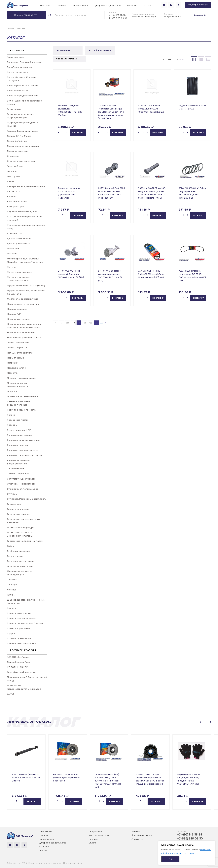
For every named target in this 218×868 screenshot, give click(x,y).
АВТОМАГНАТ (18, 50)
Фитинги (12, 580)
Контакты (148, 6)
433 (91, 323)
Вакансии (132, 6)
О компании (45, 6)
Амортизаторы (16, 57)
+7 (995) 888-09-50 (117, 18)
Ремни (11, 415)
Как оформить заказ (99, 835)
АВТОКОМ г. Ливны (18, 657)
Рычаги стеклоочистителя (22, 450)
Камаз (11, 181)
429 (67, 323)
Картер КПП (14, 191)
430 (73, 323)
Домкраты (13, 156)
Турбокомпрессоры (19, 551)
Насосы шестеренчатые (21, 333)
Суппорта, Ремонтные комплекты (27, 499)
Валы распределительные (23, 96)
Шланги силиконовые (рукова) (25, 623)
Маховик (12, 254)
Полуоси (12, 391)
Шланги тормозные (19, 628)
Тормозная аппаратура (20, 528)
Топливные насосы (18, 514)
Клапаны (12, 197)
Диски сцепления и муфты (23, 146)
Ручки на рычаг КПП (19, 430)
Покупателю (95, 832)
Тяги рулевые (15, 556)
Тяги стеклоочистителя (21, 561)
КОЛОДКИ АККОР (17, 667)
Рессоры (12, 425)
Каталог (136, 832)
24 (180, 59)
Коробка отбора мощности (23, 212)
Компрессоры (15, 206)
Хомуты (11, 590)
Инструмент (14, 176)
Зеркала (12, 171)
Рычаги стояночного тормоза (24, 455)
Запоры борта (15, 166)
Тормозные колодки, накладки (25, 541)
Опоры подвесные (18, 343)
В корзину (78, 133)
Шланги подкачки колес (21, 618)
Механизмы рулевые (19, 272)
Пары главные (16, 358)
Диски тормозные (18, 151)
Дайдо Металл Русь (18, 662)
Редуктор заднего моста (21, 410)
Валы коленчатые (17, 91)
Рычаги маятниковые (20, 435)
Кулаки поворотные (19, 238)
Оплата (92, 843)
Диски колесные (17, 141)
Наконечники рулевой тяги (23, 304)
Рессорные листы (18, 420)
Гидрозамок (14, 109)
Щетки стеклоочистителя (22, 643)
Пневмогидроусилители (22, 378)
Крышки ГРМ (15, 233)
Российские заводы (142, 835)
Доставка (93, 839)
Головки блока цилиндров (23, 131)
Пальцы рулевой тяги (20, 353)
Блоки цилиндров (18, 72)
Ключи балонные (17, 201)
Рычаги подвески (17, 445)
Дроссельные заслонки (21, 161)
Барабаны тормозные (20, 67)
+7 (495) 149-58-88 (117, 15)
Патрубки (13, 363)
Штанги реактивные (19, 638)
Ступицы (12, 494)
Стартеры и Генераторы (21, 484)
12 (177, 59)
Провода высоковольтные (22, 396)
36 (183, 59)
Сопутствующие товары (21, 479)
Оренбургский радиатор (22, 672)
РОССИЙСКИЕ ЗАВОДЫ (23, 650)
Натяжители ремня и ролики (24, 337)
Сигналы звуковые (18, 474)
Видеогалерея (80, 6)
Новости (62, 6)
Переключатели (17, 368)
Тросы (11, 546)
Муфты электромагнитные (23, 299)
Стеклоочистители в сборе (23, 489)
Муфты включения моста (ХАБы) (26, 285)
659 (101, 323)
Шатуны (12, 608)
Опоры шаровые (17, 348)
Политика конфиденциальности (45, 863)
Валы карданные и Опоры (22, 86)
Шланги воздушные (19, 613)
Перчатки (13, 373)
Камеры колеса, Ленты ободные (26, 186)
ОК (170, 859)
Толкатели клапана (18, 509)
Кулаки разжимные (18, 244)
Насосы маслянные (19, 319)
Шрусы (11, 633)
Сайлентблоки (15, 469)
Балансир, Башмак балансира (25, 62)
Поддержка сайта (72, 863)
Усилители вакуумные (20, 566)
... (61, 323)
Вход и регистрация (198, 5)
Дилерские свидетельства (107, 6)
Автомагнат (137, 839)
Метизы (12, 267)
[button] (201, 722)
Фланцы (12, 585)
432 (85, 323)
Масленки (13, 249)
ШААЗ (10, 694)
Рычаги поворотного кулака (24, 440)
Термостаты (14, 504)
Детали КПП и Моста (19, 136)
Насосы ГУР (14, 314)
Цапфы (11, 595)
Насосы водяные (17, 309)
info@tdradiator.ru (173, 17)
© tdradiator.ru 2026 (17, 863)
